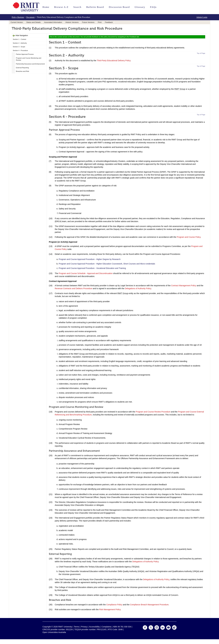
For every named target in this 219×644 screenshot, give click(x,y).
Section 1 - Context (19, 39)
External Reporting (22, 68)
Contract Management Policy (184, 286)
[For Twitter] (151, 629)
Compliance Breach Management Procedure (149, 605)
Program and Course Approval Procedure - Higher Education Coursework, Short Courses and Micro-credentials (107, 264)
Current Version (17, 22)
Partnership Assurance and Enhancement (30, 64)
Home (46, 7)
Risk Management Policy (110, 609)
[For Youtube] (168, 629)
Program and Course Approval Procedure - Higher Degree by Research (90, 259)
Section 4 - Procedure (20, 50)
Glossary (140, 7)
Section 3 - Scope (19, 47)
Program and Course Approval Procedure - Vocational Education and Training (92, 268)
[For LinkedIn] (163, 629)
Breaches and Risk (22, 71)
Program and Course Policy (189, 237)
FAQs (153, 7)
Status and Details (34, 22)
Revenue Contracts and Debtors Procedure (73, 288)
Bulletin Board (95, 7)
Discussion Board (119, 7)
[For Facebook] (145, 629)
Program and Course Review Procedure (153, 412)
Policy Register (18, 17)
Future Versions (88, 22)
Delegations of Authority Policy (138, 288)
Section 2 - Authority (20, 43)
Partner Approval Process (25, 54)
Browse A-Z (61, 7)
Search (77, 7)
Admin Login (202, 17)
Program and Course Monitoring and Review (29, 59)
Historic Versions (72, 22)
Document (30, 17)
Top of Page (201, 53)
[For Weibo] (174, 629)
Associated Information (53, 22)
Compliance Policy (114, 605)
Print (100, 22)
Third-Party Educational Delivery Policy (114, 61)
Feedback (109, 22)
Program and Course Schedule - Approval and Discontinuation (86, 273)
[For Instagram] (157, 629)
